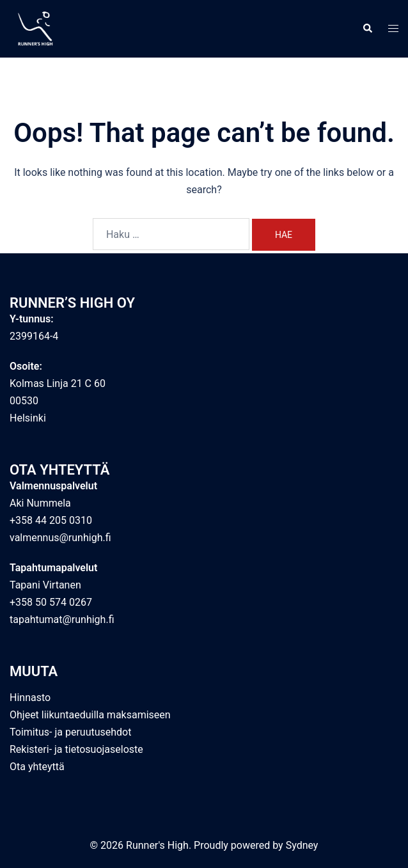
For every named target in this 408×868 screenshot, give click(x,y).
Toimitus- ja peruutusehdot (70, 732)
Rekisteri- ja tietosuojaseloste (76, 749)
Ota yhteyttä (37, 767)
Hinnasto (30, 698)
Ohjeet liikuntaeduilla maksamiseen (90, 715)
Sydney (302, 845)
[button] (367, 29)
